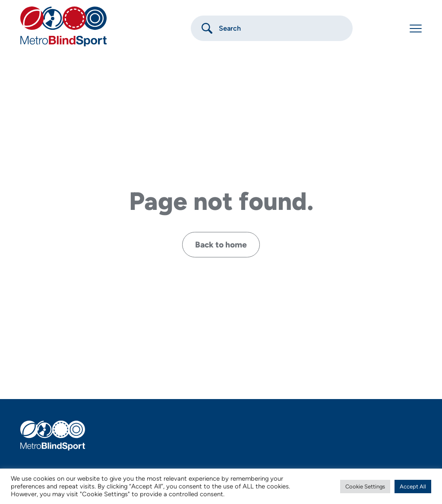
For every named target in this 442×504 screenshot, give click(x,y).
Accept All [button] (413, 487)
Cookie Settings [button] (365, 487)
